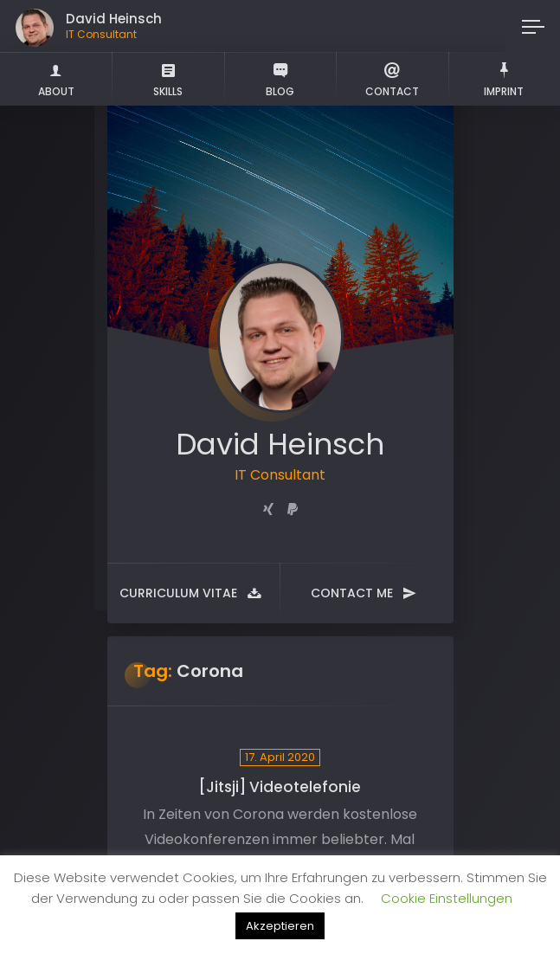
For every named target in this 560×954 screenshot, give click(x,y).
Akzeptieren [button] (280, 926)
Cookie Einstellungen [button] (447, 898)
